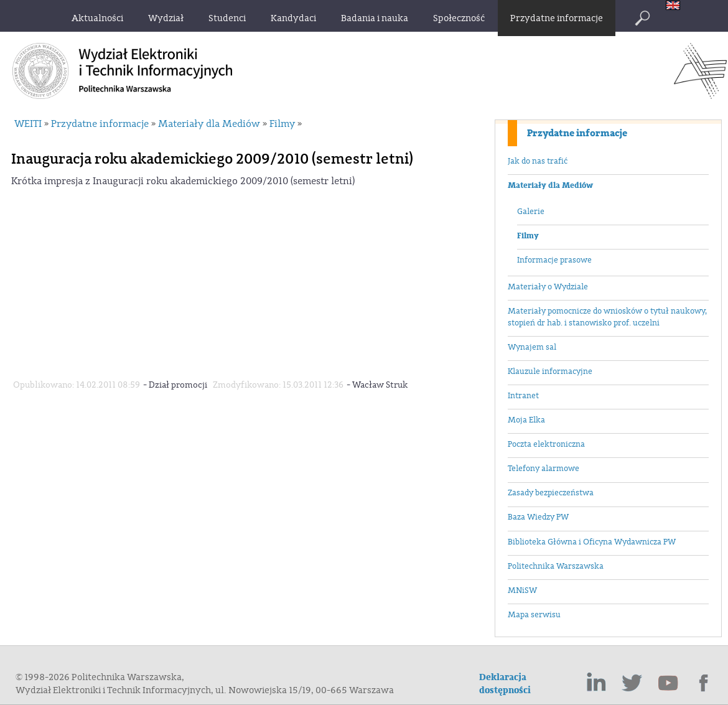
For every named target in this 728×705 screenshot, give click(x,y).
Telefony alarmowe (544, 469)
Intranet (523, 396)
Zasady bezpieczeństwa (551, 493)
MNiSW (522, 591)
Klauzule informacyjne (550, 371)
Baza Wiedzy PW (538, 517)
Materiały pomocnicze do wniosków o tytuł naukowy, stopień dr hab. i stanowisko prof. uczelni (607, 317)
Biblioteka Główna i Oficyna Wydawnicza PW (592, 542)
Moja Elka (526, 420)
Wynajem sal (532, 347)
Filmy (528, 236)
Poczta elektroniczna (546, 444)
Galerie (531, 212)
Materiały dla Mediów (550, 185)
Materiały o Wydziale (548, 287)
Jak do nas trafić (538, 161)
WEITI (28, 124)
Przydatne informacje (577, 133)
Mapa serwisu (534, 615)
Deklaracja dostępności (505, 684)
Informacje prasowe (554, 260)
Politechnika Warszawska (556, 566)
